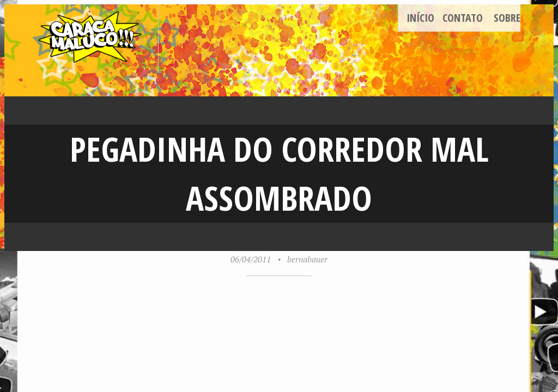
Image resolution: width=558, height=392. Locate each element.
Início (420, 18)
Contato (463, 18)
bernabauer (307, 259)
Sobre (507, 18)
